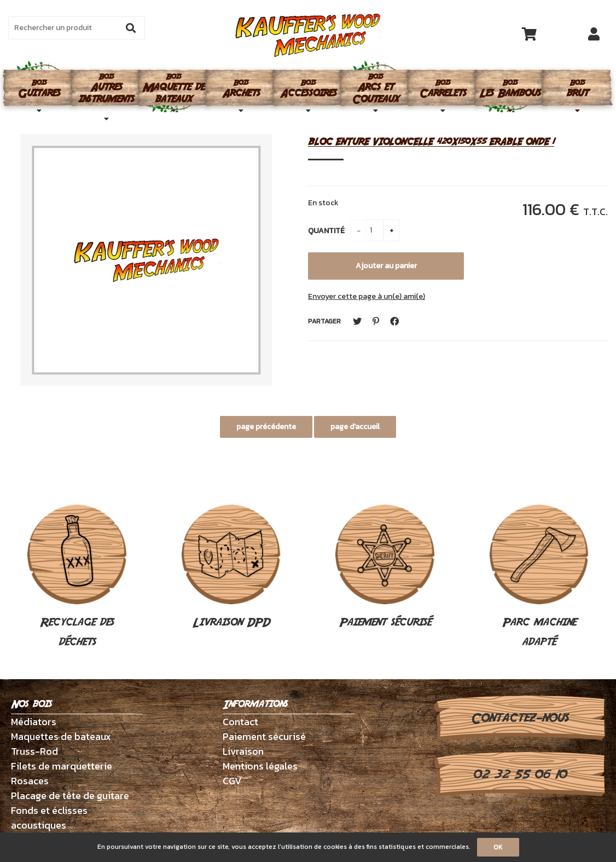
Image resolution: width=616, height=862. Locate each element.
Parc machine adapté (539, 577)
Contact (240, 722)
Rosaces (30, 781)
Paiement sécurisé (385, 568)
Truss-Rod (34, 751)
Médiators (34, 722)
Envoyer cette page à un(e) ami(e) (367, 296)
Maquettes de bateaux (61, 736)
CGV (232, 781)
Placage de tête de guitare (70, 796)
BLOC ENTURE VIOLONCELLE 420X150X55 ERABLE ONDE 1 (431, 141)
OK (498, 847)
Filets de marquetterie (62, 766)
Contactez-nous (519, 718)
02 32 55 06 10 (519, 774)
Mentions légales (260, 766)
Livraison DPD (231, 568)
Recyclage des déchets (77, 577)
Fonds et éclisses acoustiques (49, 818)
